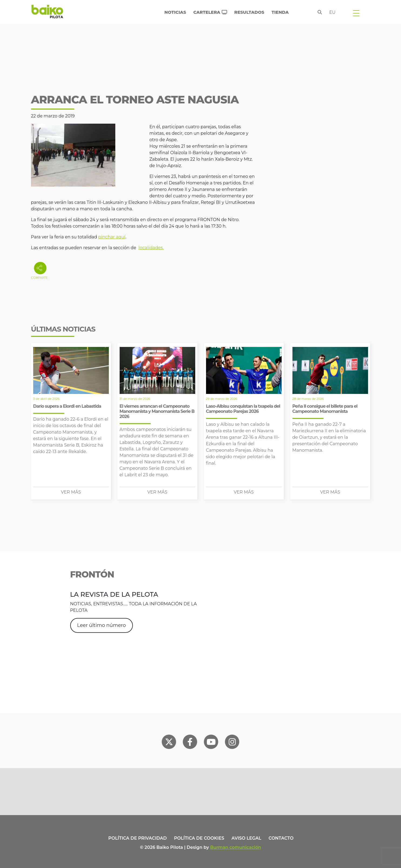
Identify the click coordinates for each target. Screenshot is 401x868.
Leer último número (101, 625)
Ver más (71, 492)
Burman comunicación (236, 847)
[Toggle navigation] (356, 13)
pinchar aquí (112, 237)
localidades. (151, 248)
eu (332, 12)
